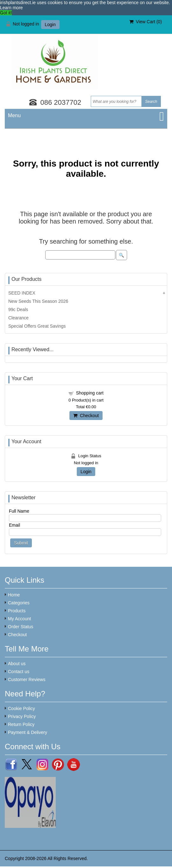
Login (50, 25)
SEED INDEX (22, 293)
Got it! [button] (6, 13)
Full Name (19, 511)
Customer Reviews (27, 679)
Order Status (21, 627)
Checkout (86, 416)
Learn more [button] (11, 8)
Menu (14, 115)
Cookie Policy (21, 708)
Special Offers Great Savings (37, 326)
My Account (19, 619)
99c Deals (18, 309)
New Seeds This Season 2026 (38, 301)
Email (14, 525)
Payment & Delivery (28, 732)
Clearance (18, 318)
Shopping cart (90, 393)
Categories (19, 603)
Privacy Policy (22, 716)
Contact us (19, 672)
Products (17, 611)
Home (14, 595)
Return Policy (21, 724)
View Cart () (146, 22)
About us (17, 664)
